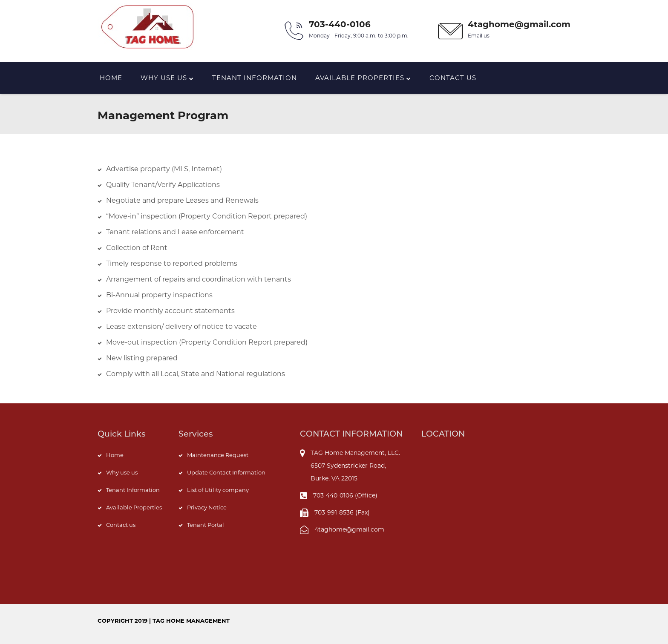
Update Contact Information (226, 472)
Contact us (453, 78)
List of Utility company (218, 490)
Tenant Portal (206, 525)
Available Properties (363, 78)
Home (111, 78)
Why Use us (167, 78)
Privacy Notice (207, 507)
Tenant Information (255, 78)
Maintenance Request (218, 455)
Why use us (122, 472)
